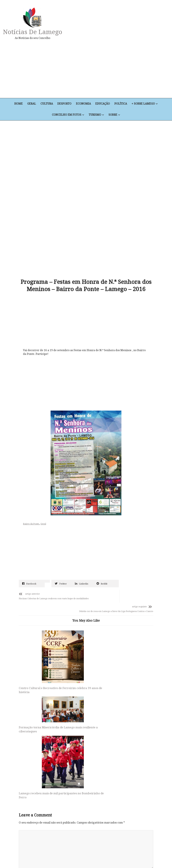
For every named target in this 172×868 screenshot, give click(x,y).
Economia (84, 104)
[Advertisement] (112, 69)
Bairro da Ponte (32, 484)
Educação (103, 104)
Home (18, 104)
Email (24, 753)
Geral (31, 104)
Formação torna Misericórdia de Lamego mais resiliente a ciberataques (84, 617)
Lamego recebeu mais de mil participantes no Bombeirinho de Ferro (130, 644)
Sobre (113, 115)
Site (21, 775)
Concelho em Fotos (66, 115)
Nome (24, 731)
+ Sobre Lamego (144, 104)
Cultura (46, 104)
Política (121, 104)
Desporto (64, 104)
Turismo (95, 115)
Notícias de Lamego (33, 32)
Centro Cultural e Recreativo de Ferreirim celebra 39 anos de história (39, 644)
